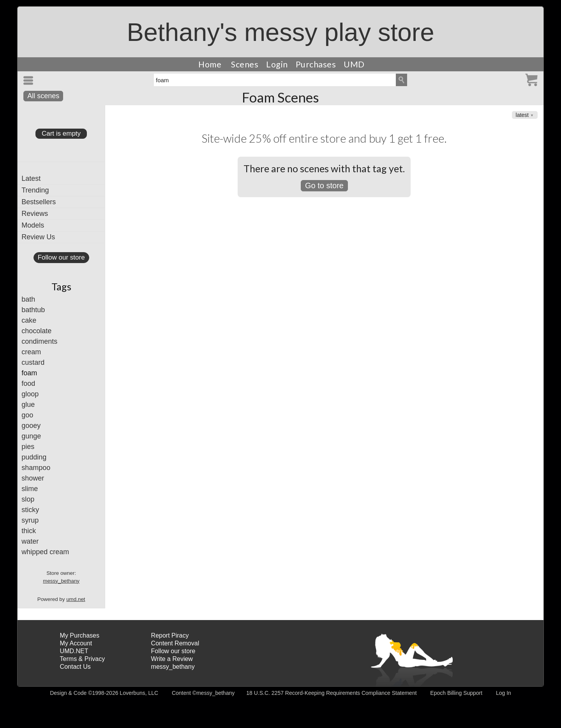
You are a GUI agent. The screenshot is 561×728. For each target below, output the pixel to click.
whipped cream (45, 552)
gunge (31, 436)
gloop (30, 394)
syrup (30, 520)
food (28, 383)
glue (28, 405)
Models (33, 225)
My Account (76, 643)
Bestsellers (39, 202)
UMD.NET (74, 651)
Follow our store (61, 257)
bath (28, 299)
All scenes (43, 96)
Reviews (35, 214)
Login (277, 64)
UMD (354, 64)
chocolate (36, 331)
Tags (61, 286)
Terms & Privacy (83, 659)
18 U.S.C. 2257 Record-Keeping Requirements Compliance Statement (331, 693)
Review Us (38, 237)
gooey (31, 426)
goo (27, 415)
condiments (39, 341)
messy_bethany (61, 581)
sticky (30, 510)
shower (33, 478)
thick (29, 531)
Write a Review (172, 659)
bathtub (33, 310)
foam (29, 373)
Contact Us (75, 667)
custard (33, 362)
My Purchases (80, 635)
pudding (34, 457)
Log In (504, 693)
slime (30, 489)
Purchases (316, 64)
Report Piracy (170, 635)
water (30, 541)
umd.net (76, 599)
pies (28, 447)
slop (28, 499)
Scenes (245, 64)
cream (31, 352)
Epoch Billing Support (456, 693)
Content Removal (175, 643)
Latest (31, 178)
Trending (35, 190)
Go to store (324, 186)
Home (210, 64)
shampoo (36, 468)
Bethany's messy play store (280, 32)
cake (29, 320)
